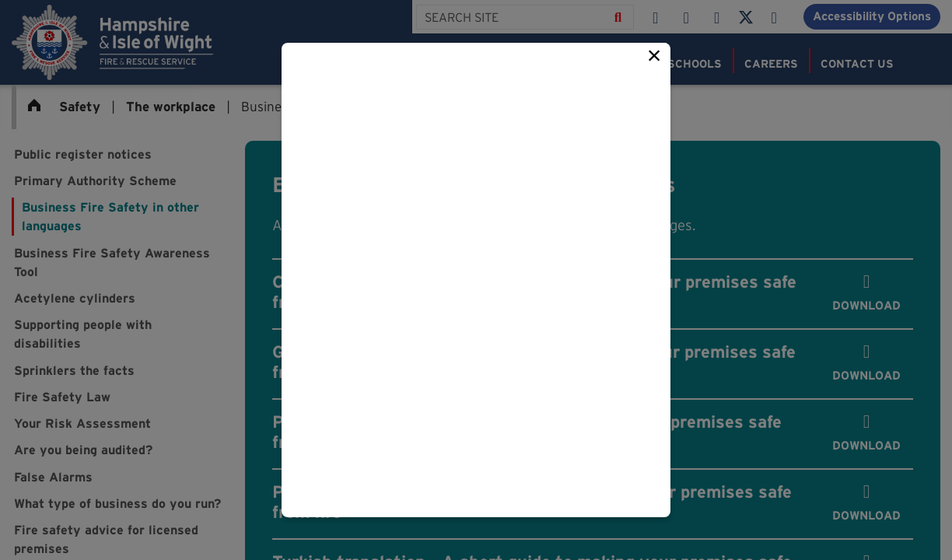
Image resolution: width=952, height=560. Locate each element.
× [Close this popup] (654, 55)
